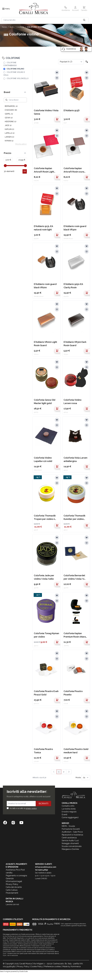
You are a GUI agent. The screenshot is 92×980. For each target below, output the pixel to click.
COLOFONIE (20, 27)
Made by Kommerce (72, 966)
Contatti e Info (68, 806)
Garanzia (10, 878)
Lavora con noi (12, 904)
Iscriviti (43, 804)
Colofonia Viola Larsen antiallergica (75, 459)
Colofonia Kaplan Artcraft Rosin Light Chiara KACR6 (44, 170)
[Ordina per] (71, 62)
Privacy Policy (12, 884)
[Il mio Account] (75, 9)
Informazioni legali (14, 881)
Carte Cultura (12, 890)
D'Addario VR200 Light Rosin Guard (45, 344)
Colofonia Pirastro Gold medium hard (76, 751)
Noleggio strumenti (70, 843)
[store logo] (34, 9)
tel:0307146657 (42, 870)
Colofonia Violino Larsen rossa (73, 402)
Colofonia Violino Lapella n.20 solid (43, 459)
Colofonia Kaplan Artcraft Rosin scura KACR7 (74, 170)
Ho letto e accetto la (23, 808)
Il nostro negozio (69, 812)
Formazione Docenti (71, 829)
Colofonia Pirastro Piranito (73, 693)
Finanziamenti (12, 893)
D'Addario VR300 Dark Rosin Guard (75, 344)
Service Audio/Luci (70, 841)
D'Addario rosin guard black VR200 (45, 286)
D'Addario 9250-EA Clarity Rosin (73, 286)
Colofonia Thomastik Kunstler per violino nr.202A (75, 518)
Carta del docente (14, 887)
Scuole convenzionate (72, 846)
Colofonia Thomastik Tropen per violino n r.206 (45, 518)
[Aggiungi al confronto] (57, 78)
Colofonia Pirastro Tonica (43, 751)
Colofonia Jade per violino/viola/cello (44, 577)
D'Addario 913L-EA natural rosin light (43, 228)
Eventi (64, 815)
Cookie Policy (37, 966)
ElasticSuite (24, 971)
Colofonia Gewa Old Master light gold (45, 402)
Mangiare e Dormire (70, 849)
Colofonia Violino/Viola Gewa (46, 112)
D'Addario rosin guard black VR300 (75, 228)
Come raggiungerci (70, 817)
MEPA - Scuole (68, 826)
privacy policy (31, 808)
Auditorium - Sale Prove (72, 832)
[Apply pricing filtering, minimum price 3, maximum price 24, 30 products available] (25, 171)
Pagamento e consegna (16, 876)
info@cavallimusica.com (46, 867)
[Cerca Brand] (15, 100)
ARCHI (12, 27)
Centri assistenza (69, 838)
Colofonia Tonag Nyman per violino (46, 635)
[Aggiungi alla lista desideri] (57, 73)
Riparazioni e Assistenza (72, 835)
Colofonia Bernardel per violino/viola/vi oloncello (74, 577)
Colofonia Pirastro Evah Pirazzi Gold (46, 693)
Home (4, 27)
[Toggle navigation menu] (3, 9)
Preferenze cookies (53, 966)
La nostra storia (69, 809)
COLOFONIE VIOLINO (36, 27)
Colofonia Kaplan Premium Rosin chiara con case (75, 635)
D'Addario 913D (72, 110)
